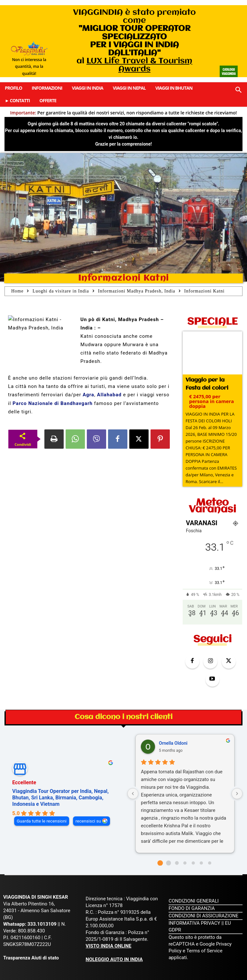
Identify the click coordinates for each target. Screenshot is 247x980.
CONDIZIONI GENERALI (194, 880)
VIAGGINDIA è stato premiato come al (134, 41)
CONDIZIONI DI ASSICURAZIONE (203, 895)
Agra (88, 395)
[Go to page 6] (210, 842)
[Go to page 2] (177, 842)
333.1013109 (42, 903)
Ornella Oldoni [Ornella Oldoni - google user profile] (173, 722)
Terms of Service (204, 930)
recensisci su (88, 800)
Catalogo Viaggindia (229, 71)
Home (17, 291)
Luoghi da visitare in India (61, 291)
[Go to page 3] (185, 842)
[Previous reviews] (133, 773)
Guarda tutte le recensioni (42, 800)
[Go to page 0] (160, 842)
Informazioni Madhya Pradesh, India (137, 291)
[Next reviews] (237, 773)
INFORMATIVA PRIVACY (194, 902)
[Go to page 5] (201, 842)
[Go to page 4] (193, 842)
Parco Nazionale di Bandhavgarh (53, 403)
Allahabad (109, 395)
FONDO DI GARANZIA (192, 887)
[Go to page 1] (168, 842)
